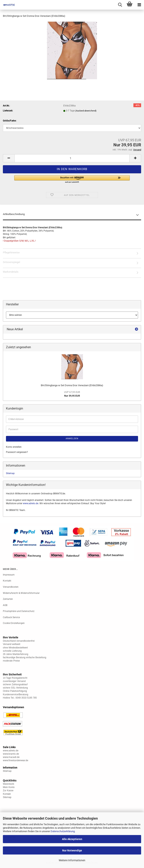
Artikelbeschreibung (14, 214)
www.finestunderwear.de (15, 760)
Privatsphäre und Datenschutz (19, 611)
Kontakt (7, 581)
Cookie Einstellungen (14, 623)
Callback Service (11, 617)
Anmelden (72, 439)
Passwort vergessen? (17, 452)
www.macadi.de (11, 757)
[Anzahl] (72, 158)
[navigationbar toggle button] (139, 5)
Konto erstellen (14, 447)
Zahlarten (8, 599)
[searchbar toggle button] (120, 5)
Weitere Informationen (72, 860)
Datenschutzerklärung (63, 831)
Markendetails (11, 272)
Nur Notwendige (72, 850)
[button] (9, 158)
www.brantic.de (11, 754)
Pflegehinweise (11, 252)
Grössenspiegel (11, 262)
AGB (5, 605)
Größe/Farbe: (10, 121)
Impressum (9, 575)
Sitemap (10, 473)
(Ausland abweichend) (86, 111)
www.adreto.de (31, 503)
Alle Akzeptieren (72, 839)
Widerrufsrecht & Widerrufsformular (21, 593)
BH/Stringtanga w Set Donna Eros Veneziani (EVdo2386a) (72, 385)
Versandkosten (11, 587)
